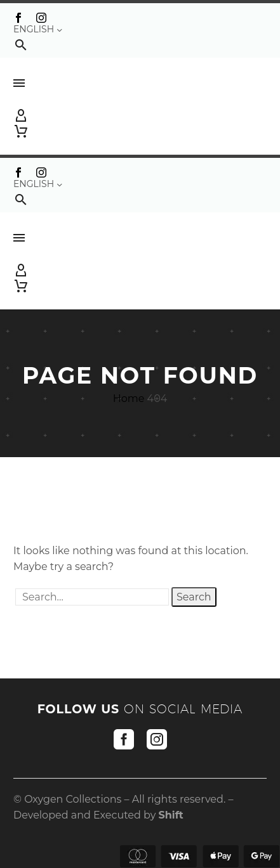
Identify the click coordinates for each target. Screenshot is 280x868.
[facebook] (124, 739)
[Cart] (21, 131)
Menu (19, 83)
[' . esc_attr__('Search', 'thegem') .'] (92, 597)
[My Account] (140, 116)
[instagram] (157, 739)
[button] (21, 45)
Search (194, 597)
